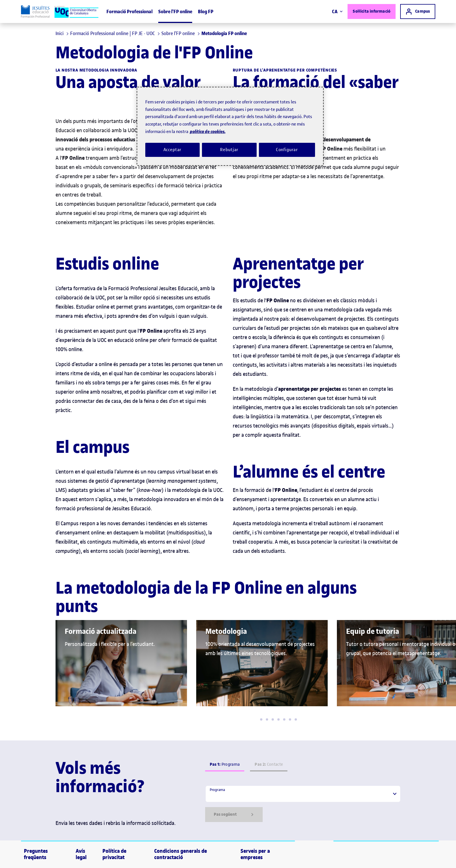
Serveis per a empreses (255, 854)
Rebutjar (229, 150)
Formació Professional (129, 11)
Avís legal (81, 854)
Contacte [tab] (269, 764)
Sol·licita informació (372, 11)
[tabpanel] (303, 804)
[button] (261, 719)
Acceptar (173, 150)
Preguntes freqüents (36, 854)
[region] (230, 126)
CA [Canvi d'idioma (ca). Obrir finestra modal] (337, 11)
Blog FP (206, 11)
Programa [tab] (225, 764)
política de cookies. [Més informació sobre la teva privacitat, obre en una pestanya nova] (208, 131)
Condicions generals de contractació (181, 854)
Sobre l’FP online (175, 11)
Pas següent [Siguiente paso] (234, 815)
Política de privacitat (114, 854)
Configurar (287, 150)
